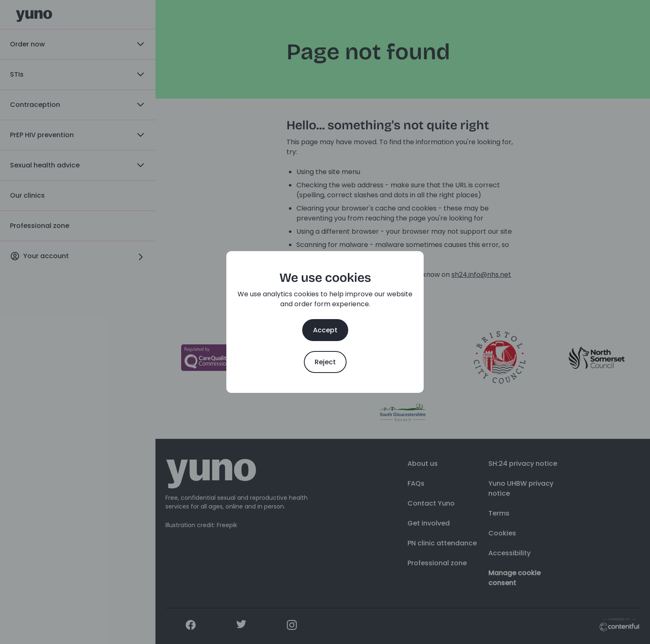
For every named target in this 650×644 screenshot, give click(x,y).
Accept (325, 330)
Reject (325, 362)
